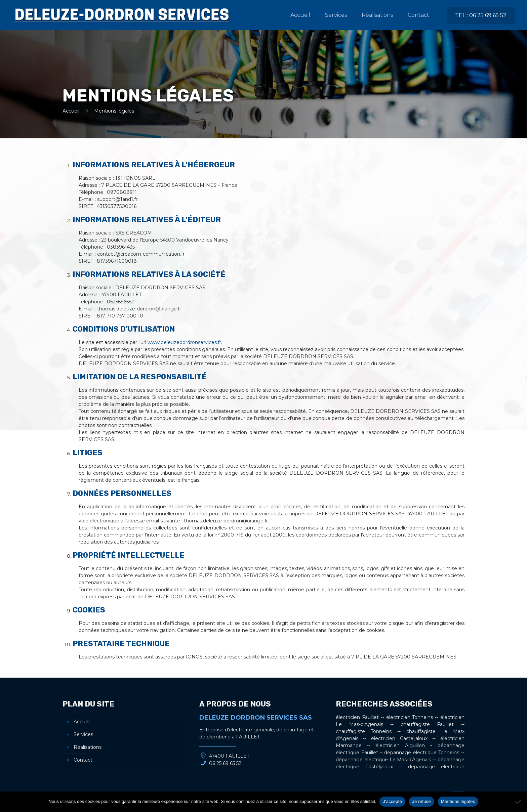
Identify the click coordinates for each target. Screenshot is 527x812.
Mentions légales (458, 801)
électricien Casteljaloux (399, 738)
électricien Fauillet (357, 717)
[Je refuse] (519, 802)
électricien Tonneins (410, 717)
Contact (83, 760)
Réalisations (88, 747)
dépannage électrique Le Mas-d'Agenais (383, 760)
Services (83, 734)
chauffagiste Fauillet (427, 724)
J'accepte (392, 801)
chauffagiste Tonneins (364, 731)
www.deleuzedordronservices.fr (184, 342)
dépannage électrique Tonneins (422, 753)
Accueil (71, 111)
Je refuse (421, 801)
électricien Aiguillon (400, 745)
